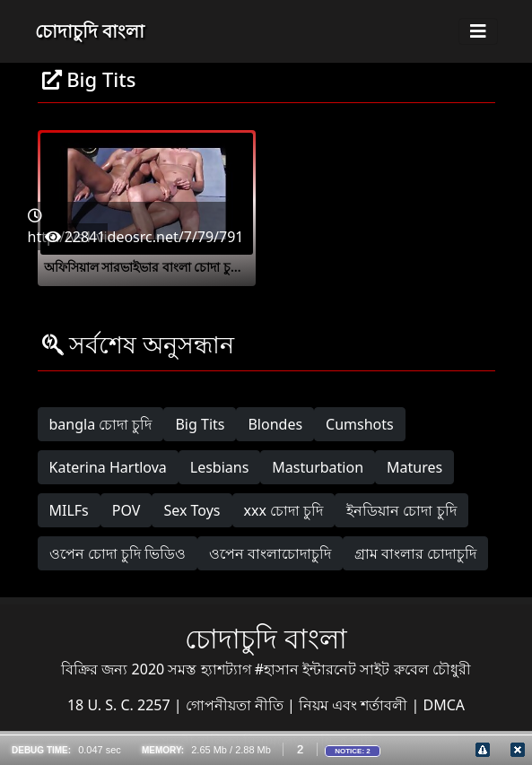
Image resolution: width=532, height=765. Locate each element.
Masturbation (318, 467)
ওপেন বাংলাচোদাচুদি (270, 553)
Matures (414, 467)
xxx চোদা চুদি (284, 510)
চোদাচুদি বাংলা (90, 31)
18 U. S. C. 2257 (121, 705)
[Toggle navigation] (478, 31)
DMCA (445, 705)
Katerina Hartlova (108, 467)
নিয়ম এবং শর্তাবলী (355, 705)
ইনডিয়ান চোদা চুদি (401, 510)
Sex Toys (192, 510)
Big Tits (200, 424)
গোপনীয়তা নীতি (236, 705)
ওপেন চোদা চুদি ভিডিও (118, 553)
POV (126, 510)
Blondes (275, 424)
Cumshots (360, 424)
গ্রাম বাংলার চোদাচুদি (415, 553)
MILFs (69, 510)
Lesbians (220, 467)
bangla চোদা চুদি (101, 424)
